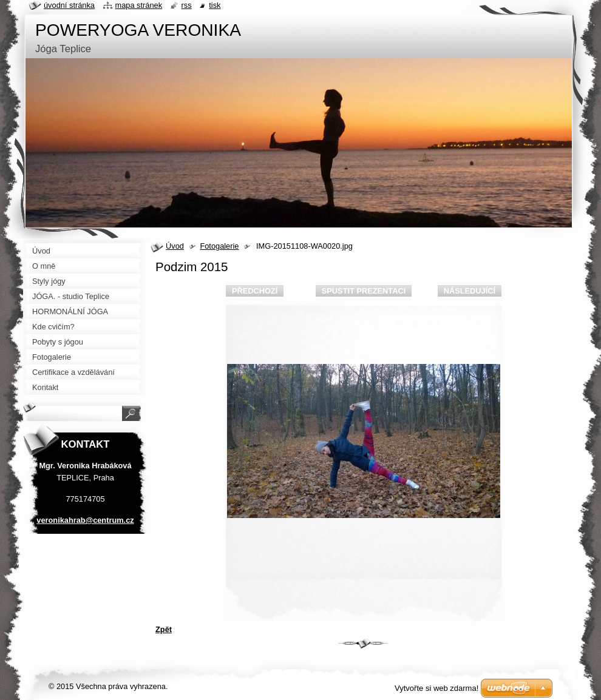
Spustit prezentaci (364, 291)
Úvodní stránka (69, 5)
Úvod (175, 246)
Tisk (215, 5)
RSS (187, 5)
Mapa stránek (139, 5)
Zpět (164, 629)
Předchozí (255, 291)
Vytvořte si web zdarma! (436, 688)
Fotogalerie (219, 246)
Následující (470, 291)
